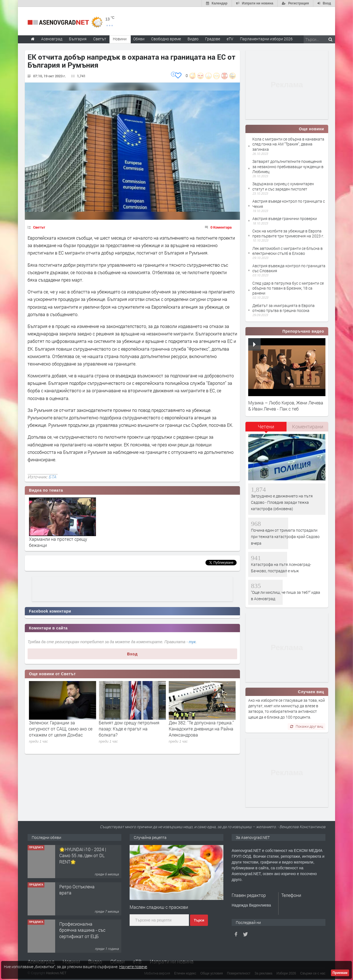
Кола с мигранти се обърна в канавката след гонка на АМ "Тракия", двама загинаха (288, 144)
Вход (133, 654)
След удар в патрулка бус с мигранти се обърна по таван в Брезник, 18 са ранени (288, 288)
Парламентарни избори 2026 (266, 39)
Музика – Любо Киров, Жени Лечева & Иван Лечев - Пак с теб (286, 406)
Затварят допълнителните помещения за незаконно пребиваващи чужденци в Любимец (288, 166)
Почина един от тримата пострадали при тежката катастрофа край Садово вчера (285, 537)
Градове (213, 39)
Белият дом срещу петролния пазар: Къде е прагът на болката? (199, 729)
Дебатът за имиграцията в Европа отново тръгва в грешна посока (284, 308)
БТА (52, 477)
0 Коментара (221, 227)
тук (192, 642)
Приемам (340, 973)
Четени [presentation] (266, 427)
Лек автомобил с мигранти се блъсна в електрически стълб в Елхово (288, 251)
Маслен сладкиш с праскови (159, 907)
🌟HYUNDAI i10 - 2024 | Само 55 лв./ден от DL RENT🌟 (83, 893)
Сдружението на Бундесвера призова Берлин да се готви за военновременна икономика (61, 729)
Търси (199, 920)
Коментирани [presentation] (308, 427)
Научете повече (133, 967)
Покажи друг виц (307, 726)
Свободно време (166, 39)
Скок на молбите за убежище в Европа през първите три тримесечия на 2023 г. (288, 233)
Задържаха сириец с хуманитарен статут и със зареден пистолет (283, 186)
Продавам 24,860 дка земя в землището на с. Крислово (81, 855)
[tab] (266, 429)
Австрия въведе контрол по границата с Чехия (289, 204)
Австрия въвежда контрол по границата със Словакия (289, 268)
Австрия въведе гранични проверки (285, 218)
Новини (120, 39)
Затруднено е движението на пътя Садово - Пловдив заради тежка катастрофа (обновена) (282, 502)
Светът (39, 227)
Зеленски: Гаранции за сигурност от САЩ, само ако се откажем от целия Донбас (130, 729)
